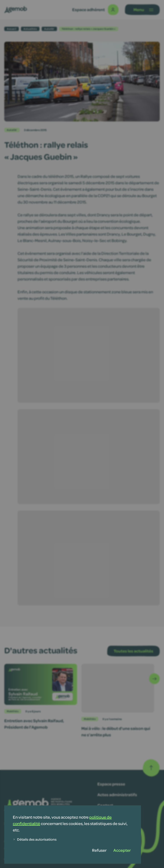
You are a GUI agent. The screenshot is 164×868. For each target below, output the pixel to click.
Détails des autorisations (35, 839)
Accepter (122, 850)
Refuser (99, 850)
